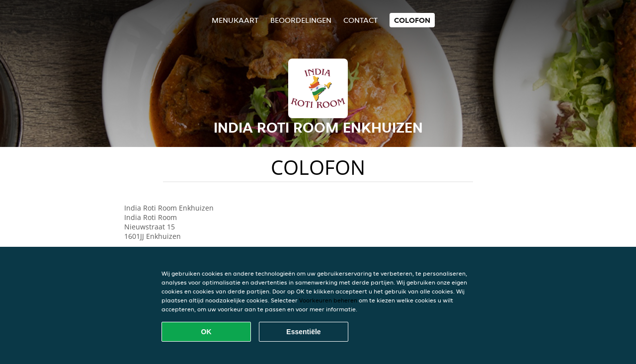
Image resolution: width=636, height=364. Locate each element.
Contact (360, 20)
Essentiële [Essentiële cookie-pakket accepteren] (303, 332)
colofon (412, 20)
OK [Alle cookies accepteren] (206, 332)
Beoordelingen (301, 20)
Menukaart (235, 20)
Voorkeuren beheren (328, 300)
